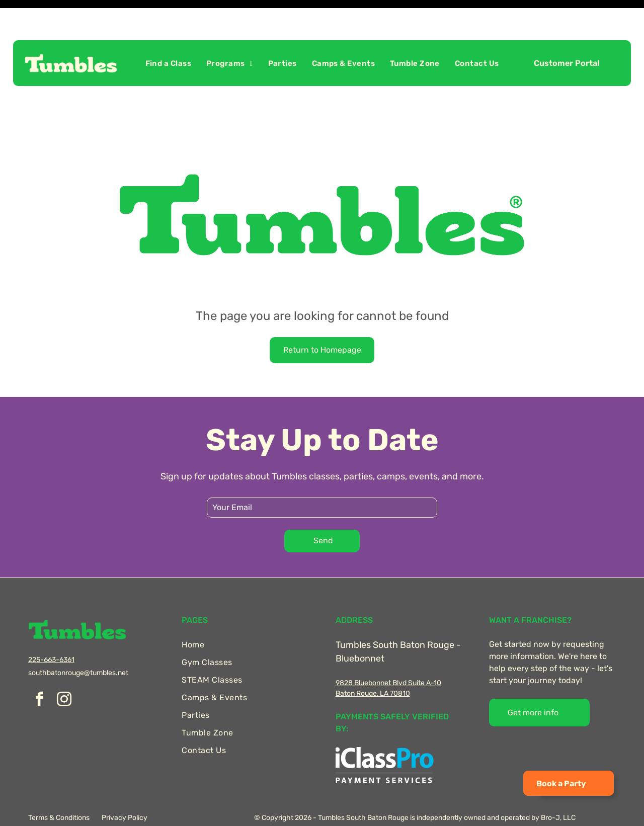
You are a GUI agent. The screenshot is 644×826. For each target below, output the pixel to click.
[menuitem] (168, 38)
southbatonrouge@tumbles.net (78, 648)
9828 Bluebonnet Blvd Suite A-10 (388, 658)
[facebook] (39, 675)
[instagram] (64, 675)
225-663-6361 (51, 635)
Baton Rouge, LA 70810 (373, 668)
